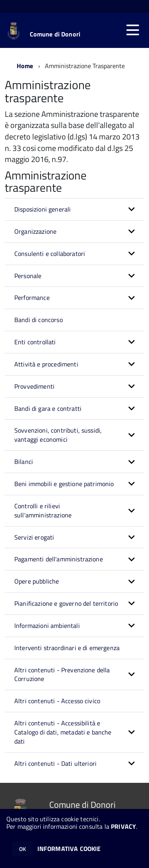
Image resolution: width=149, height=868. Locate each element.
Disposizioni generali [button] (43, 209)
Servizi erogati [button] (34, 537)
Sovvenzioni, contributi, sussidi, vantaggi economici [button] (58, 435)
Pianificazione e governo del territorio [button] (66, 603)
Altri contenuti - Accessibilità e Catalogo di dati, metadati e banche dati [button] (63, 732)
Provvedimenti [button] (34, 386)
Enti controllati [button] (35, 342)
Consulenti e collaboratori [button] (50, 254)
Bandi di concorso (39, 320)
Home (25, 66)
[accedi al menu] (133, 30)
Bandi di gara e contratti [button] (48, 408)
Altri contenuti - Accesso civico (57, 701)
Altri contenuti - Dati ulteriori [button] (55, 763)
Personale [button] (28, 276)
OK (22, 849)
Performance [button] (32, 298)
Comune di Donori (55, 34)
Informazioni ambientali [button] (47, 626)
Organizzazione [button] (35, 231)
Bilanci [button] (24, 462)
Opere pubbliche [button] (37, 581)
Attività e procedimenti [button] (46, 364)
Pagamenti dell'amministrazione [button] (59, 559)
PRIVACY (123, 826)
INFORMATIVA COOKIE (69, 849)
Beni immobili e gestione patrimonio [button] (64, 484)
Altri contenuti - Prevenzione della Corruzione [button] (62, 674)
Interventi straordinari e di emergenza (67, 648)
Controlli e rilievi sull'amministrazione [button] (43, 510)
